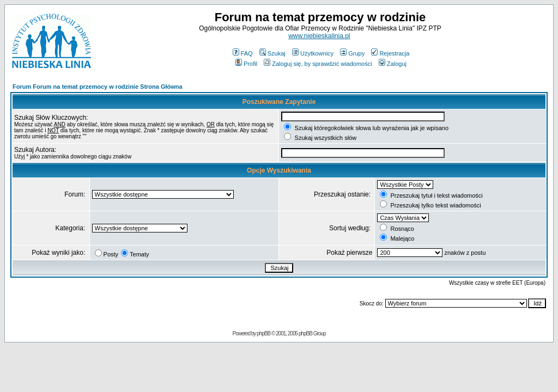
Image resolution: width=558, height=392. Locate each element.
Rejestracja (390, 53)
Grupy (352, 53)
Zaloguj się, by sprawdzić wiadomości (318, 64)
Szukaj (272, 53)
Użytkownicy (313, 53)
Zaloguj (393, 64)
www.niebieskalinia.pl (319, 36)
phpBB (263, 333)
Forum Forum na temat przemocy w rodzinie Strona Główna (98, 87)
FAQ (243, 53)
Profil (246, 64)
